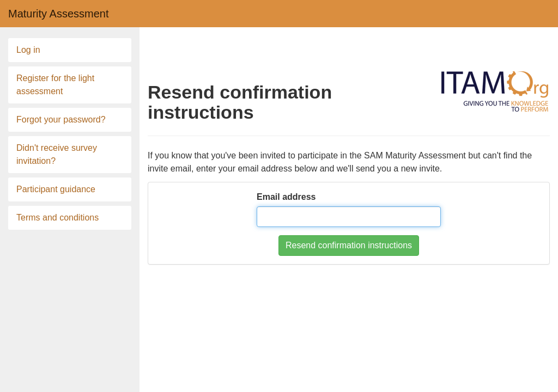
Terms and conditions (57, 218)
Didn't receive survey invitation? (57, 154)
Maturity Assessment (59, 14)
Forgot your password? (61, 120)
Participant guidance (56, 189)
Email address (286, 197)
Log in (28, 50)
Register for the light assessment (55, 85)
